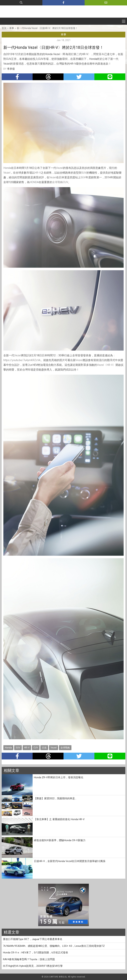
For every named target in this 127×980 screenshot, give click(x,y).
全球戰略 (58, 182)
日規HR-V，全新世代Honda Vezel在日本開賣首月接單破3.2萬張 (70, 861)
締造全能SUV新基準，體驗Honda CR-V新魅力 (60, 840)
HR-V (38, 173)
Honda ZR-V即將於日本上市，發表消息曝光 (59, 777)
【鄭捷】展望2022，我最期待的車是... (55, 798)
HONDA (34, 182)
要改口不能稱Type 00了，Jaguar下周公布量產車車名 (33, 939)
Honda (7, 168)
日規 (44, 748)
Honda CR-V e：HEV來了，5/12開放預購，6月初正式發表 (36, 953)
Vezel (60, 168)
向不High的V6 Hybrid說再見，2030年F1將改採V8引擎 (33, 966)
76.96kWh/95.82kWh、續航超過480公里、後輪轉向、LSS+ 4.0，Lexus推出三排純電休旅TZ (54, 946)
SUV (84, 173)
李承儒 (11, 69)
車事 (12, 28)
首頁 (4, 28)
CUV (66, 182)
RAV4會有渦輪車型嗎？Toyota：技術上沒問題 (29, 959)
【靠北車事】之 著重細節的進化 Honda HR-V (59, 819)
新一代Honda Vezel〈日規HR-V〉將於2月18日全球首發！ (47, 28)
